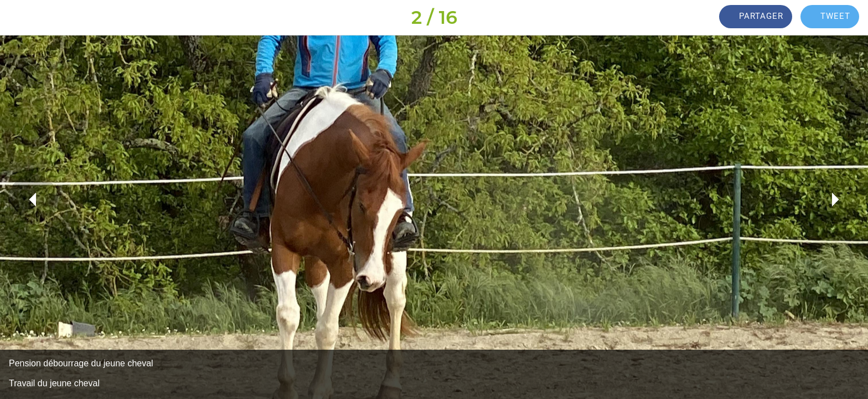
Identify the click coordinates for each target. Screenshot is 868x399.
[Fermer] (22, 18)
